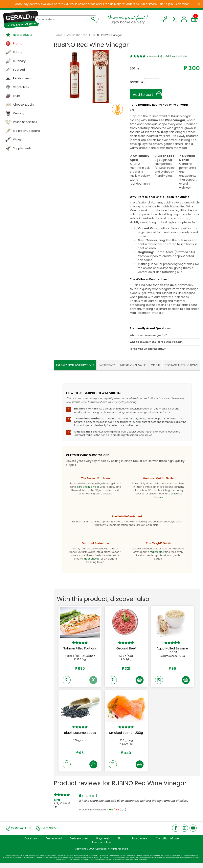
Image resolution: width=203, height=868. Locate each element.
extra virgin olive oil (88, 487)
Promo (18, 43)
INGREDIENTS (107, 365)
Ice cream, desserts (27, 131)
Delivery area (79, 843)
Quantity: (133, 82)
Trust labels (140, 843)
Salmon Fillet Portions (80, 649)
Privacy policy (101, 847)
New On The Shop (77, 35)
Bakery (18, 52)
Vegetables (21, 87)
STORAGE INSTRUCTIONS (181, 365)
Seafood (19, 70)
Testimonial (54, 843)
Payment (103, 843)
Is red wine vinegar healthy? (148, 349)
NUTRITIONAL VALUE (133, 365)
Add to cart (147, 94)
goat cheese (92, 559)
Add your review (176, 56)
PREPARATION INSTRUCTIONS (75, 365)
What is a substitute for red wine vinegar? (157, 342)
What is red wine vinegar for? (148, 335)
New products (23, 35)
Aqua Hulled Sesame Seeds (172, 650)
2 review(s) (154, 56)
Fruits (17, 96)
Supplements (22, 148)
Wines (17, 140)
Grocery (19, 113)
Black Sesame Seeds (80, 735)
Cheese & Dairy (24, 105)
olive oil (133, 419)
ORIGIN (155, 365)
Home (58, 35)
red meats (156, 552)
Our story (30, 843)
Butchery (19, 61)
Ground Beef (126, 649)
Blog (120, 843)
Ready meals (22, 78)
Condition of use (167, 843)
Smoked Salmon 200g (126, 735)
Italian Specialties (25, 122)
